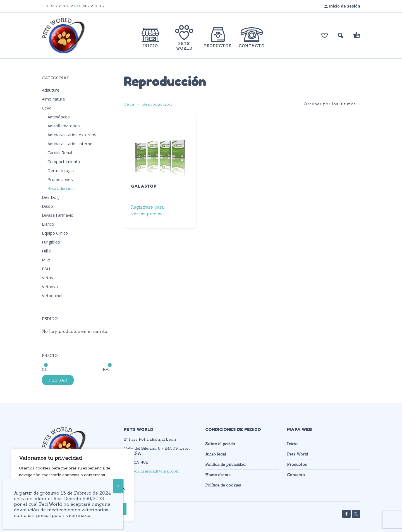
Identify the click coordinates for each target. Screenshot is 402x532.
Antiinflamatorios (64, 126)
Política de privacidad (225, 464)
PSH (46, 269)
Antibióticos (59, 117)
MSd (46, 260)
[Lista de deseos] (325, 35)
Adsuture (51, 90)
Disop (47, 206)
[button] (341, 35)
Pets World (297, 454)
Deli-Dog (50, 197)
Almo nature (53, 99)
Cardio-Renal (60, 152)
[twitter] (356, 514)
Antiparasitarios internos (71, 144)
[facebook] (346, 514)
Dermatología (61, 170)
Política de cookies (223, 485)
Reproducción (61, 188)
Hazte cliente (218, 475)
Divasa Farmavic (57, 215)
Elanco (48, 224)
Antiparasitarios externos (72, 135)
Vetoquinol (52, 295)
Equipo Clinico (55, 233)
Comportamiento (64, 161)
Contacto (296, 475)
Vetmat (49, 278)
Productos (297, 464)
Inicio (292, 444)
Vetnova (50, 287)
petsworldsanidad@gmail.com (152, 471)
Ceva (47, 108)
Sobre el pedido (220, 444)
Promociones (60, 179)
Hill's (46, 251)
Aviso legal (216, 454)
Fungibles (51, 242)
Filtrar (58, 380)
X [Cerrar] (118, 486)
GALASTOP (144, 186)
